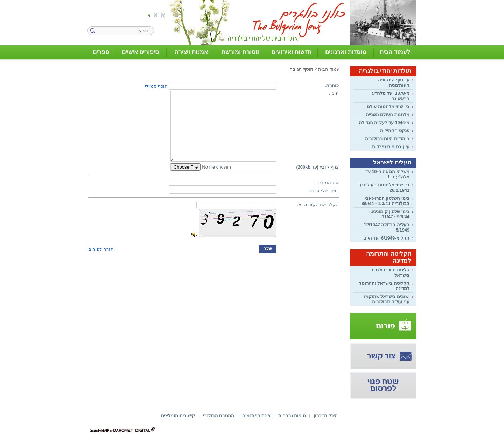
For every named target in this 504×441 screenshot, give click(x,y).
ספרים (101, 52)
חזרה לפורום (101, 249)
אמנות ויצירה (191, 52)
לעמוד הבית (395, 52)
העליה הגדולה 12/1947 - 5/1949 (385, 227)
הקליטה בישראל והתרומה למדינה (384, 286)
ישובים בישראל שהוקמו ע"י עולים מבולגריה (387, 299)
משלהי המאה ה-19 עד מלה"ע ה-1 (387, 174)
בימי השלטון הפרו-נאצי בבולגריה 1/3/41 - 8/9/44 (386, 201)
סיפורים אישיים (141, 52)
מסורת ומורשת (241, 52)
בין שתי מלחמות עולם (388, 106)
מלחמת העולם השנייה (388, 115)
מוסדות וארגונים (346, 52)
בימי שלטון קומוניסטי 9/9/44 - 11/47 (389, 214)
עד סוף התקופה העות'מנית (394, 83)
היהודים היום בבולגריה (387, 139)
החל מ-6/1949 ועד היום (386, 238)
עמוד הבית (329, 69)
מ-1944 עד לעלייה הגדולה (384, 123)
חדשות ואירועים (292, 52)
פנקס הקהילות (395, 131)
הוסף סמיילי (156, 86)
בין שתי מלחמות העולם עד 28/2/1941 (383, 187)
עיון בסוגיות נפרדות (391, 147)
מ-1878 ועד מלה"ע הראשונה (391, 96)
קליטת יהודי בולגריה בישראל (390, 272)
